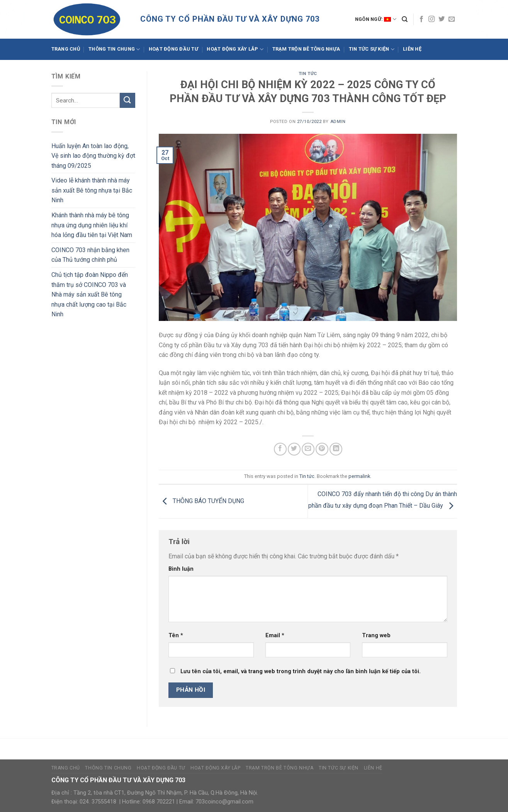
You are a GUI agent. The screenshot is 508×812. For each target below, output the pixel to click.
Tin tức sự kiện (372, 49)
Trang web (376, 635)
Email (275, 635)
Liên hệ (412, 49)
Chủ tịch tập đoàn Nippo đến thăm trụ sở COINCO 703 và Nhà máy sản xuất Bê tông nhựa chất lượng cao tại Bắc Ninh (90, 294)
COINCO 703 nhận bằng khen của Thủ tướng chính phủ (90, 255)
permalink (359, 476)
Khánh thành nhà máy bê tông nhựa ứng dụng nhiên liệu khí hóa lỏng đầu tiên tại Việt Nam (92, 225)
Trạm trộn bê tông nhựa (306, 49)
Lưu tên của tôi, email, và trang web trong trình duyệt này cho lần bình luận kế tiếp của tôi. (301, 671)
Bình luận (181, 569)
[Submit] (127, 100)
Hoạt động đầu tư (173, 49)
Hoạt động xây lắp (235, 49)
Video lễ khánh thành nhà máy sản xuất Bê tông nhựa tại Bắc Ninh (92, 190)
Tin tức (308, 74)
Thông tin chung (114, 49)
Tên (176, 635)
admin (338, 122)
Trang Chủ (66, 49)
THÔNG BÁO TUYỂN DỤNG (201, 501)
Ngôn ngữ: (376, 19)
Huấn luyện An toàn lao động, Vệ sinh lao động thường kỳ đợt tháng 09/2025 (93, 156)
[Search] (405, 19)
